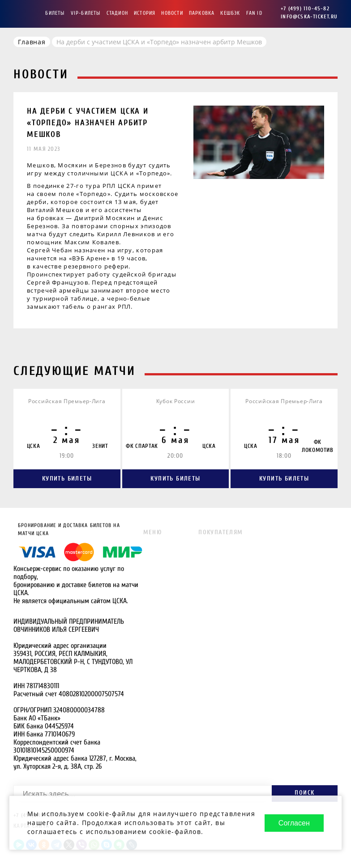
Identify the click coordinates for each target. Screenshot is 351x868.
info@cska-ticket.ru (309, 17)
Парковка (202, 13)
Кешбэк (230, 13)
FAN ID (254, 13)
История (145, 13)
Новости (172, 13)
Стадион (117, 13)
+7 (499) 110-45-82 (305, 9)
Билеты (55, 13)
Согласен (294, 823)
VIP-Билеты (86, 13)
